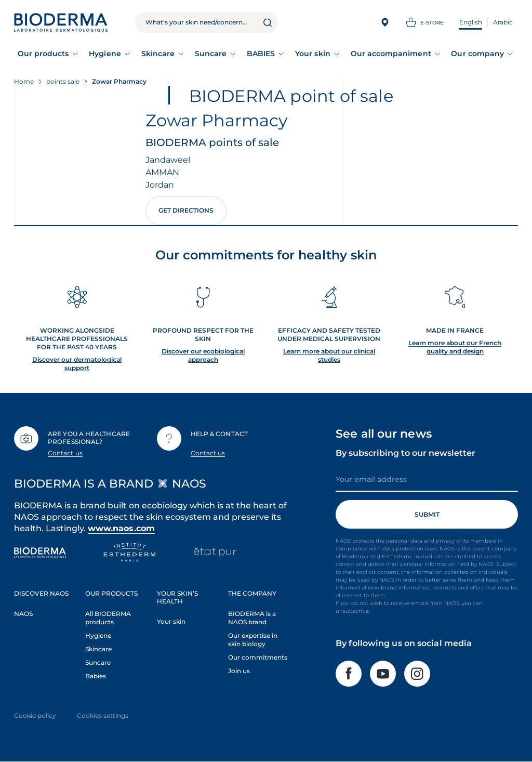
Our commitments (258, 657)
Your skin (313, 54)
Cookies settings (103, 715)
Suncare (211, 54)
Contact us (65, 453)
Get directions (186, 210)
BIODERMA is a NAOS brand (252, 618)
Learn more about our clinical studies (329, 355)
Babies (96, 676)
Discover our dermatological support (77, 364)
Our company (477, 54)
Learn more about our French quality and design (455, 347)
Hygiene (105, 54)
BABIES (261, 54)
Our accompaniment (391, 54)
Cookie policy (35, 715)
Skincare (158, 54)
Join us (239, 671)
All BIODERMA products (108, 618)
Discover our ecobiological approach (203, 355)
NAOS (23, 614)
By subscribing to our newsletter (405, 453)
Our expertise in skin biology (253, 640)
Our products (43, 54)
